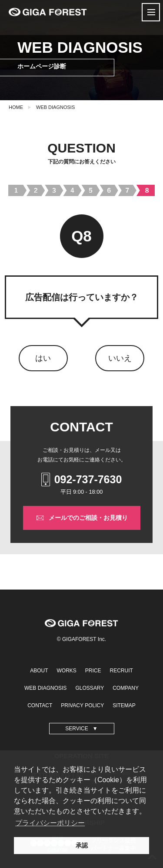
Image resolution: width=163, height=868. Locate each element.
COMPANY (126, 688)
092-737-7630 (82, 480)
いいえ (120, 358)
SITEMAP (124, 705)
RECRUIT (121, 671)
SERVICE (77, 729)
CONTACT (40, 705)
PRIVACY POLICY (82, 705)
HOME (16, 107)
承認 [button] (82, 845)
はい (43, 358)
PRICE (93, 671)
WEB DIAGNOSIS (55, 107)
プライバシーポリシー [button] (50, 823)
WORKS (66, 671)
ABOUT (39, 671)
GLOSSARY (90, 688)
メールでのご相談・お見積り (82, 518)
